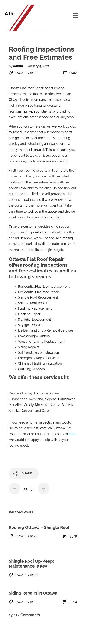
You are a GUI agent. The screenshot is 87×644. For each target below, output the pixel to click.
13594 (70, 602)
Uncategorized (27, 73)
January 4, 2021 (38, 66)
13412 (70, 73)
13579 (70, 536)
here (72, 434)
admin (19, 66)
